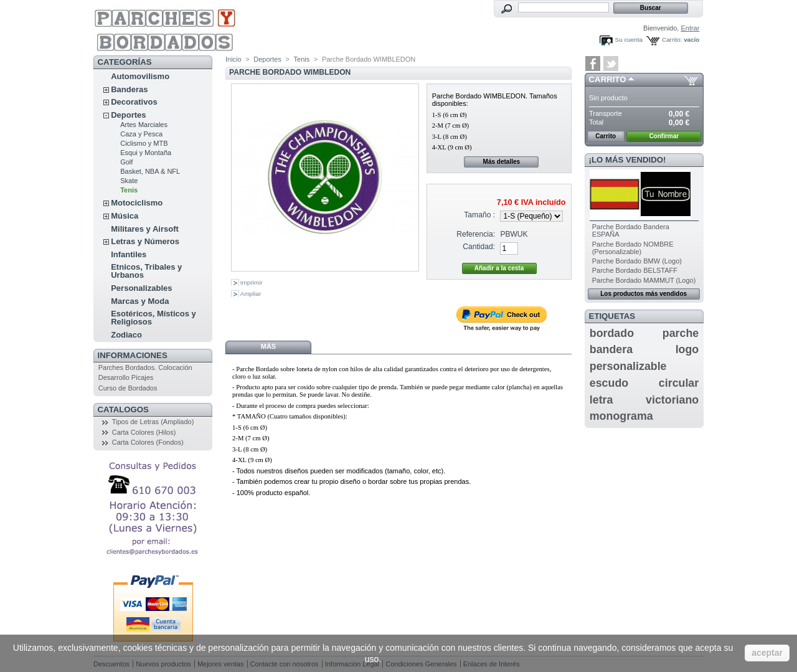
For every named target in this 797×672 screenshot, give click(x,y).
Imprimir (252, 282)
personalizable (628, 366)
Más (268, 346)
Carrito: (672, 40)
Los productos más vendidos (644, 294)
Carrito (608, 79)
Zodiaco (126, 335)
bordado (612, 333)
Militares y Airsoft (145, 229)
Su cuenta (629, 40)
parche (681, 333)
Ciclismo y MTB (144, 143)
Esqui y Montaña (146, 153)
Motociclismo (137, 203)
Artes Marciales (144, 125)
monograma (621, 416)
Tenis (129, 190)
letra (601, 400)
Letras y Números (145, 241)
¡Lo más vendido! (628, 160)
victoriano (672, 400)
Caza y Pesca (141, 134)
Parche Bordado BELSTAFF (635, 270)
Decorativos (134, 102)
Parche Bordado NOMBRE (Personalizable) (633, 248)
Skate (129, 181)
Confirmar (664, 136)
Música (125, 216)
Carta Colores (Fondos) (148, 442)
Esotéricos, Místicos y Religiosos (153, 318)
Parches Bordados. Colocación (145, 367)
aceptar (767, 653)
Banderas (129, 89)
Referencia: (476, 234)
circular (679, 383)
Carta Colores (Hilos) (144, 432)
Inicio (233, 59)
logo (687, 349)
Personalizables (141, 288)
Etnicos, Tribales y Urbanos (146, 271)
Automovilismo (140, 76)
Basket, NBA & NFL (150, 171)
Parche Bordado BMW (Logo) (637, 261)
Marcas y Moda (140, 301)
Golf (126, 162)
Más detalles (502, 162)
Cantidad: (479, 247)
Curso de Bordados (128, 388)
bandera (611, 349)
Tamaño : (479, 215)
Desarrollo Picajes (126, 377)
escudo (609, 383)
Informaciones (133, 355)
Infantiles (129, 254)
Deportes (128, 115)
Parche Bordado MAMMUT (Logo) (644, 280)
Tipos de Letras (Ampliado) (153, 422)
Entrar (690, 28)
